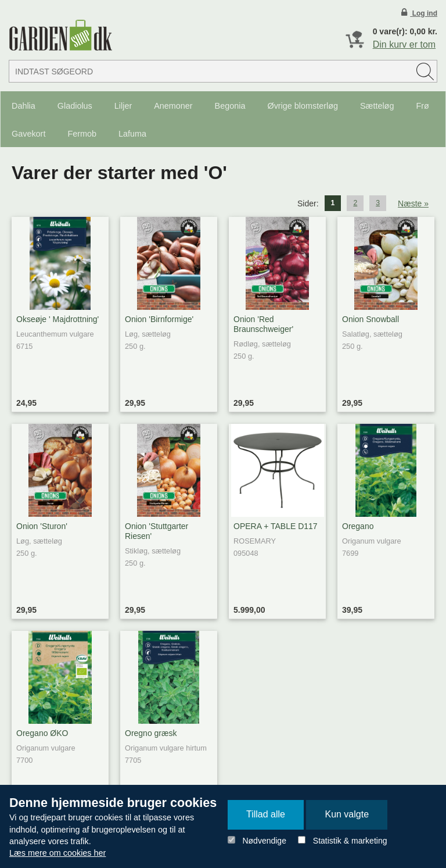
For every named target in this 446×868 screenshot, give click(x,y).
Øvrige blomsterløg (303, 106)
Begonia (230, 106)
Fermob (82, 134)
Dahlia (24, 106)
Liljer (123, 106)
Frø (422, 106)
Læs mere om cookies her (57, 853)
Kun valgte (347, 814)
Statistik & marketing (350, 841)
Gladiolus (75, 106)
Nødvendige (264, 841)
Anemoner (173, 106)
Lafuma (132, 134)
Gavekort (28, 134)
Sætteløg (377, 106)
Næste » (413, 203)
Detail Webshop (60, 35)
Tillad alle (266, 814)
